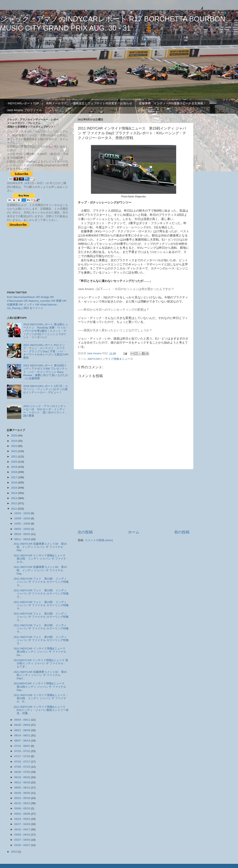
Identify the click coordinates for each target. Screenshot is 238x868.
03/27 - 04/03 (22, 840)
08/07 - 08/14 (22, 741)
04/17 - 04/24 (22, 824)
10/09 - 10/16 (22, 518)
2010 (14, 852)
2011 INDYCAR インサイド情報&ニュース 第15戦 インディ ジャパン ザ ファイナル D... (41, 559)
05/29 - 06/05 (22, 793)
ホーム (134, 532)
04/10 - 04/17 (22, 829)
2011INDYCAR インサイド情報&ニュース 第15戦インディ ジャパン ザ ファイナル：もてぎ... (41, 663)
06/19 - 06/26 (22, 777)
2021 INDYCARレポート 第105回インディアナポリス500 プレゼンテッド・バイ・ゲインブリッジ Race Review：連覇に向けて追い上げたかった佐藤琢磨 (46, 372)
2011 (14, 509)
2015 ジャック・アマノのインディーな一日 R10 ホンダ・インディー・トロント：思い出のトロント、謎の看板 (45, 411)
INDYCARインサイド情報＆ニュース (110, 359)
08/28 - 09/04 (22, 725)
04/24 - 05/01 (22, 819)
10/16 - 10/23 (22, 513)
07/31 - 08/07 (22, 746)
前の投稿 (182, 532)
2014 (14, 493)
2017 (14, 477)
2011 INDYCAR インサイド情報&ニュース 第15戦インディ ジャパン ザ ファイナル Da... (41, 652)
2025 (14, 435)
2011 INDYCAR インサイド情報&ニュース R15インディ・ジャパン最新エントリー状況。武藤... (41, 710)
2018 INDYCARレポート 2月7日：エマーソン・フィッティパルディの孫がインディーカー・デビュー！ (45, 389)
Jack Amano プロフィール (24, 110)
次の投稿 (85, 532)
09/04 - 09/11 (22, 720)
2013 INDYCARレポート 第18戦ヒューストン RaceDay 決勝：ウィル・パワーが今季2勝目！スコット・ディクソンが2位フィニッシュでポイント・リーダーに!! (46, 331)
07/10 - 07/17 (22, 762)
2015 (14, 488)
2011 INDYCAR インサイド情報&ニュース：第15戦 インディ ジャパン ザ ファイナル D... (41, 698)
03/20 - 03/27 (22, 845)
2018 (14, 472)
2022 (14, 451)
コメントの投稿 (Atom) (99, 540)
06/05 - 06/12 (22, 788)
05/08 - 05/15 (22, 808)
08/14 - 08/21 (22, 735)
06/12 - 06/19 (22, 782)
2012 (14, 503)
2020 (14, 462)
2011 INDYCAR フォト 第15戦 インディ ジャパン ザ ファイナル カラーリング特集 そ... (43, 582)
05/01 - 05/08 (22, 814)
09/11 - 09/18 (22, 539)
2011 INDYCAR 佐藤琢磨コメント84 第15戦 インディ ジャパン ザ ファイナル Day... (40, 547)
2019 (14, 467)
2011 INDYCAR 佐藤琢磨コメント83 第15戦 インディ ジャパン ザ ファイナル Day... (40, 570)
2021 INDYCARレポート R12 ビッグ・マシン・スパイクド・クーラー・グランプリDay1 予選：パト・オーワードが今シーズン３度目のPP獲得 (46, 351)
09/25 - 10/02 (22, 529)
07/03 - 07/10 (22, 767)
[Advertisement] (134, 499)
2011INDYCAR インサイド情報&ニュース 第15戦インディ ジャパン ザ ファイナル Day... (41, 687)
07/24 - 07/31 (22, 751)
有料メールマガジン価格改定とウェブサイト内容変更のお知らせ (89, 103)
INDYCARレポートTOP (23, 103)
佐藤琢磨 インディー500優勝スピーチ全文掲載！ (173, 103)
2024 (14, 441)
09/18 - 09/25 (22, 534)
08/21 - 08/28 (22, 730)
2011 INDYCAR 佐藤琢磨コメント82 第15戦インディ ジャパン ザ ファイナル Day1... (40, 675)
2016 (14, 482)
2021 (14, 457)
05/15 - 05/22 (22, 803)
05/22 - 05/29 (22, 798)
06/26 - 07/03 (22, 772)
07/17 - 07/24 (22, 756)
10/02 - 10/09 (22, 524)
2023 (14, 446)
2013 (14, 498)
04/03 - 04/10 (22, 835)
